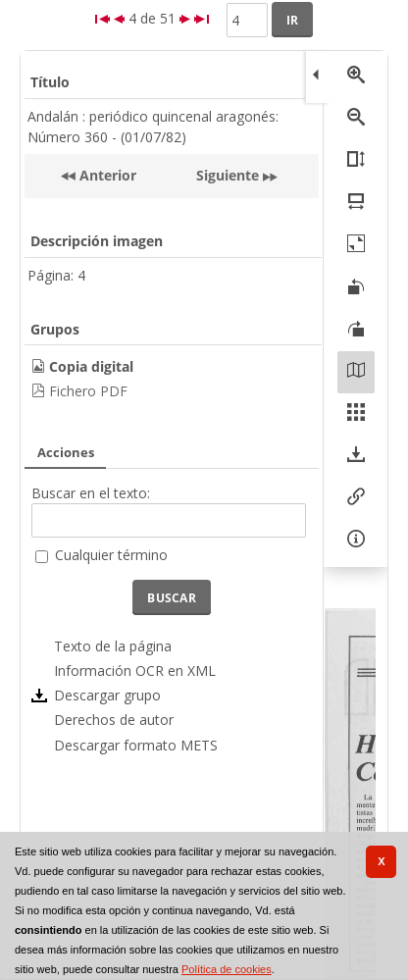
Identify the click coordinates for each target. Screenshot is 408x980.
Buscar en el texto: (91, 493)
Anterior (106, 175)
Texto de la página (113, 646)
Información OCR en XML (135, 671)
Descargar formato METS (136, 745)
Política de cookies (227, 969)
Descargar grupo (107, 695)
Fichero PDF (88, 391)
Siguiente (228, 175)
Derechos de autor (114, 720)
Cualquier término (111, 555)
